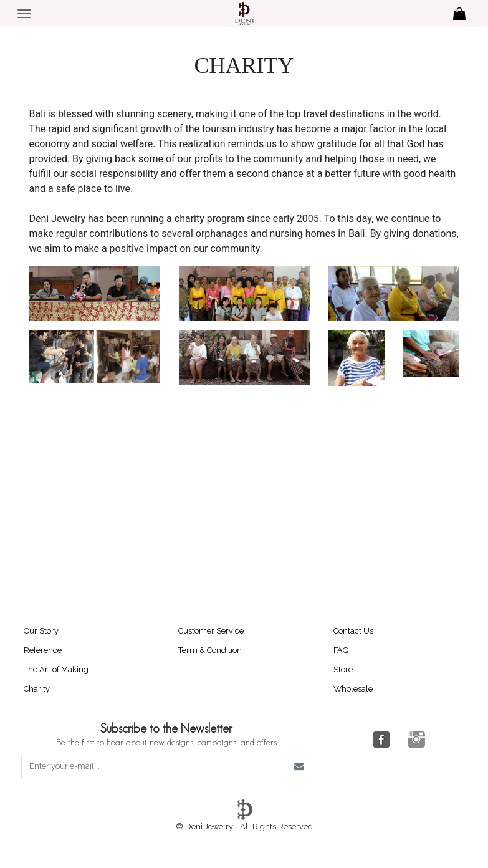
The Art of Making (56, 669)
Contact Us (353, 631)
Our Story (41, 631)
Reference (43, 650)
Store (343, 669)
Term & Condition (210, 650)
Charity (37, 689)
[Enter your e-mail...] (155, 766)
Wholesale (353, 689)
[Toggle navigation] (24, 14)
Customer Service (211, 631)
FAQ (341, 650)
